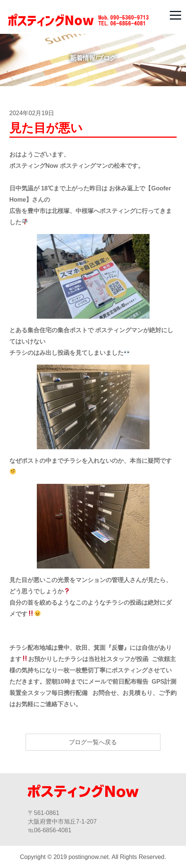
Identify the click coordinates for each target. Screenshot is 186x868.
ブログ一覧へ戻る (93, 742)
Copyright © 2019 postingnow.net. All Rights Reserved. (93, 857)
